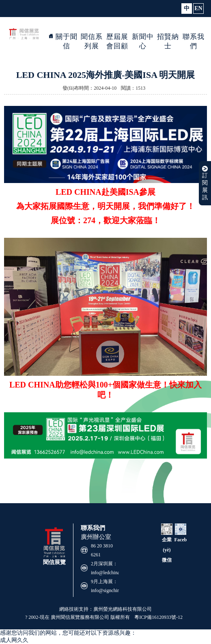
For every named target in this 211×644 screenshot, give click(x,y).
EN (198, 8)
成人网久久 (14, 640)
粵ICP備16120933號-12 (158, 617)
